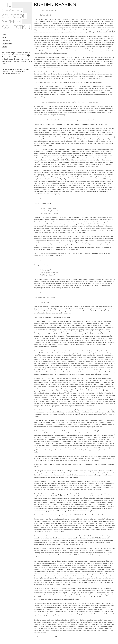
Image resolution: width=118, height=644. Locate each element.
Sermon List (6, 41)
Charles (12, 10)
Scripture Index (7, 44)
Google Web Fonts (20, 72)
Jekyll (11, 72)
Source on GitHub (14, 74)
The (6, 5)
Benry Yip (13, 69)
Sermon (12, 21)
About (4, 38)
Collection (16, 27)
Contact (4, 47)
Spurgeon (14, 16)
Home (4, 35)
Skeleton (5, 74)
